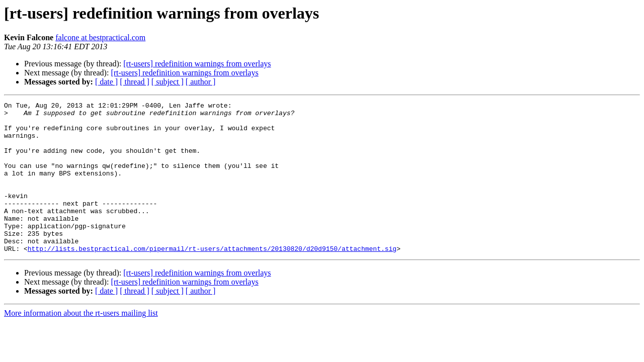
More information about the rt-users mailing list (81, 343)
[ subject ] (168, 82)
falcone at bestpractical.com (100, 37)
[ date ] (106, 82)
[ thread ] (135, 82)
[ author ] (201, 82)
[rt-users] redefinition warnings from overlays (197, 64)
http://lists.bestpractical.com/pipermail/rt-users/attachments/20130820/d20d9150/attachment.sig (212, 279)
